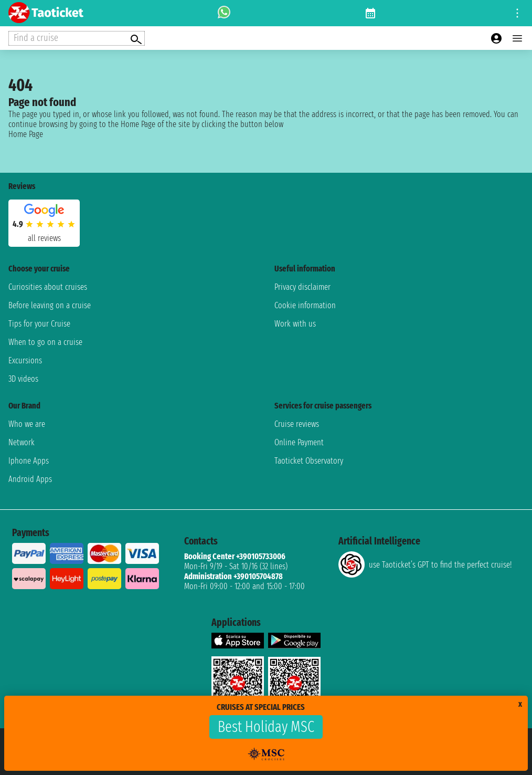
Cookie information (305, 305)
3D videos (23, 379)
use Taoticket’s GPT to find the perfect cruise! (425, 564)
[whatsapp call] (224, 13)
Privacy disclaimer (302, 287)
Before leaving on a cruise (50, 305)
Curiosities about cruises (48, 287)
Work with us (295, 324)
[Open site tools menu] (517, 13)
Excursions (25, 360)
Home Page (26, 134)
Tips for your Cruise (39, 324)
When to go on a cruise (45, 342)
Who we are (27, 424)
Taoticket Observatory (309, 461)
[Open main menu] (517, 38)
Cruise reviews (297, 424)
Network (22, 442)
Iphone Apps (29, 461)
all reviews (44, 238)
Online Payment (299, 442)
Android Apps (30, 479)
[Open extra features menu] (77, 38)
